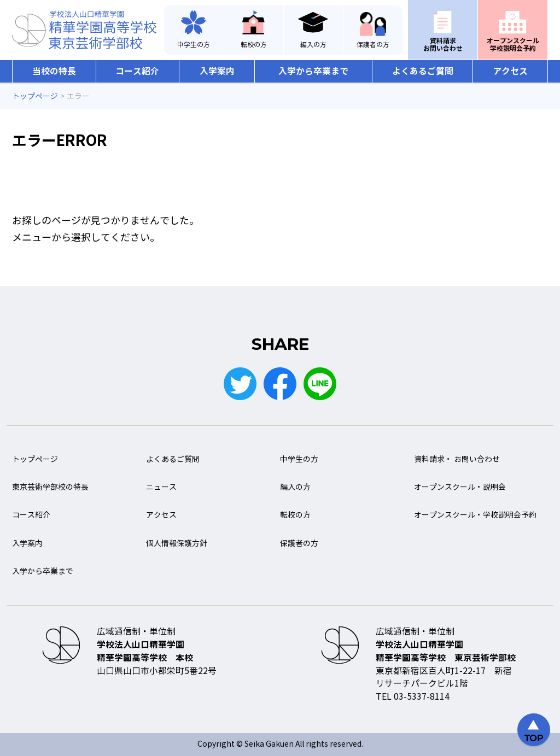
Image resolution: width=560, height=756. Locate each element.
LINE (320, 384)
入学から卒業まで (313, 71)
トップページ (35, 459)
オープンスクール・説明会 (460, 487)
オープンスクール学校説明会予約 (513, 45)
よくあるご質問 (423, 71)
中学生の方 (194, 45)
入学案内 (217, 71)
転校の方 (254, 45)
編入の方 (313, 45)
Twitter (240, 384)
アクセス (510, 71)
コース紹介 (137, 71)
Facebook (280, 384)
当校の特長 (54, 71)
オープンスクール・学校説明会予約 (475, 515)
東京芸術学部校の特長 (50, 487)
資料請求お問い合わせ (443, 45)
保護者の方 (373, 45)
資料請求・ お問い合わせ (457, 459)
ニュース (161, 487)
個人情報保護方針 (177, 544)
